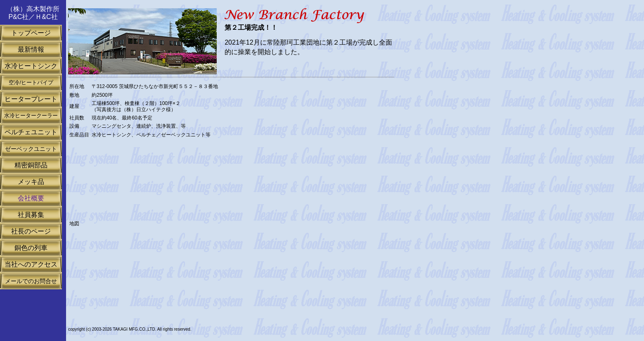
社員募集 (31, 215)
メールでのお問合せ (31, 281)
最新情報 (31, 49)
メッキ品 (31, 182)
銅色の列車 (31, 248)
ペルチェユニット (31, 132)
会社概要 (31, 198)
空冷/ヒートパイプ (31, 82)
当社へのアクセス (31, 264)
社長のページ (31, 231)
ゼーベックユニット (31, 149)
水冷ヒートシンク (31, 66)
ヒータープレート (31, 99)
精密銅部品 (31, 165)
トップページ (31, 33)
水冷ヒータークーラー (31, 116)
